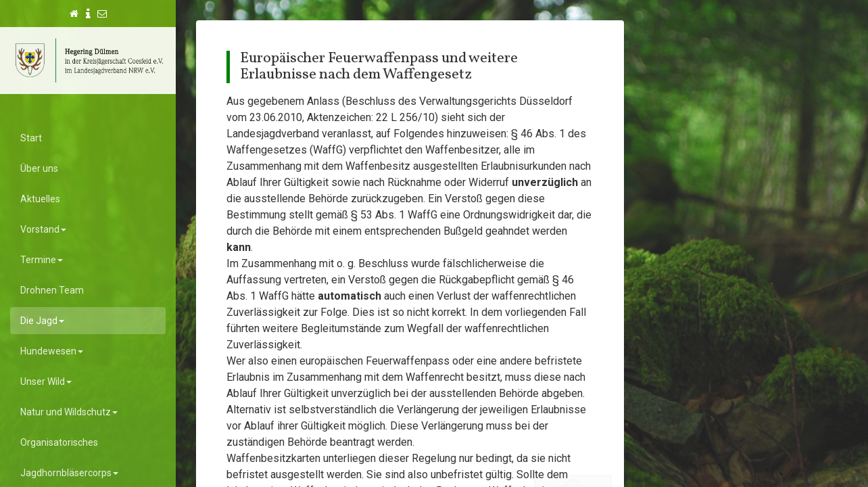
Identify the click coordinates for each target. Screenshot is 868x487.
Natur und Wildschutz (69, 412)
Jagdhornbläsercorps (69, 473)
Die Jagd (42, 321)
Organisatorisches (59, 442)
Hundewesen (52, 351)
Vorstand (43, 229)
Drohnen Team (52, 290)
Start (31, 138)
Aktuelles (40, 199)
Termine (42, 260)
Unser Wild (46, 381)
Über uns (39, 168)
